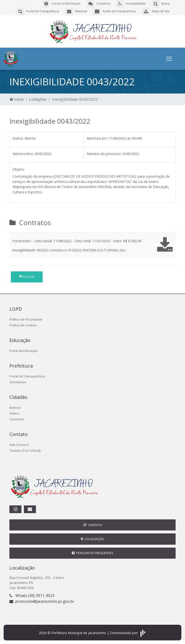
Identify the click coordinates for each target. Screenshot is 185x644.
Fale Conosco (19, 445)
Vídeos (14, 413)
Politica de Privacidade (26, 319)
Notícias (15, 408)
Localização (93, 539)
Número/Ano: (23, 154)
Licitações (38, 99)
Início (17, 99)
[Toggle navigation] (169, 59)
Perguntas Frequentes (93, 553)
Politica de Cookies (23, 325)
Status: (18, 138)
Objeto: (19, 169)
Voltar (27, 277)
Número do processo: (104, 154)
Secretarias (18, 382)
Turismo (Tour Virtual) (25, 450)
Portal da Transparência (27, 376)
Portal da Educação (23, 351)
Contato (93, 525)
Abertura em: (97, 138)
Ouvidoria (17, 419)
